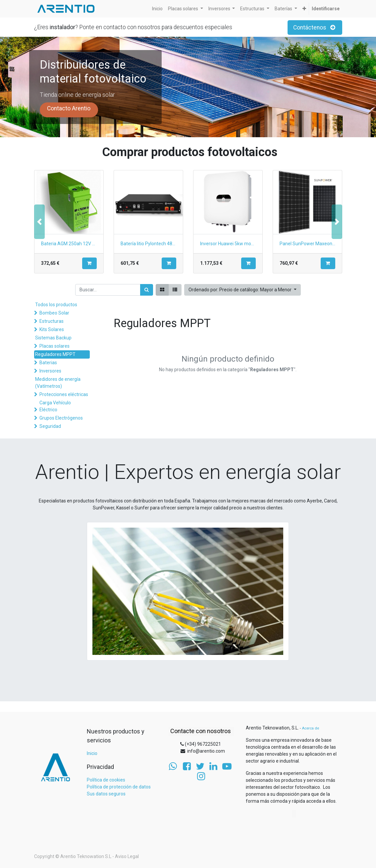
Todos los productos (56, 305)
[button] (304, 9)
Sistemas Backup (53, 338)
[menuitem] (157, 9)
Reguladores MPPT (55, 354)
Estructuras (52, 321)
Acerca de (310, 728)
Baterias (48, 363)
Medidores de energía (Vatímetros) (58, 383)
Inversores (50, 371)
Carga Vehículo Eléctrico (55, 406)
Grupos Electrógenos (61, 418)
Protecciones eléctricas (64, 394)
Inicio (92, 753)
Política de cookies (106, 780)
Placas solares (54, 346)
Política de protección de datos (119, 787)
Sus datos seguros (106, 794)
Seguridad (50, 426)
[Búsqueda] (147, 290)
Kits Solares (52, 329)
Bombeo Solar (54, 313)
